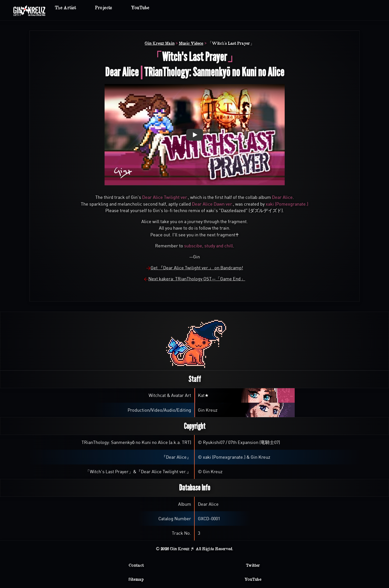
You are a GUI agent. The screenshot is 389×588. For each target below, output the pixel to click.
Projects (104, 8)
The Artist (65, 8)
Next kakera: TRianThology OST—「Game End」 (197, 279)
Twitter (253, 565)
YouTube (140, 8)
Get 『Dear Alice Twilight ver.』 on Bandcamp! (197, 268)
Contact (136, 565)
